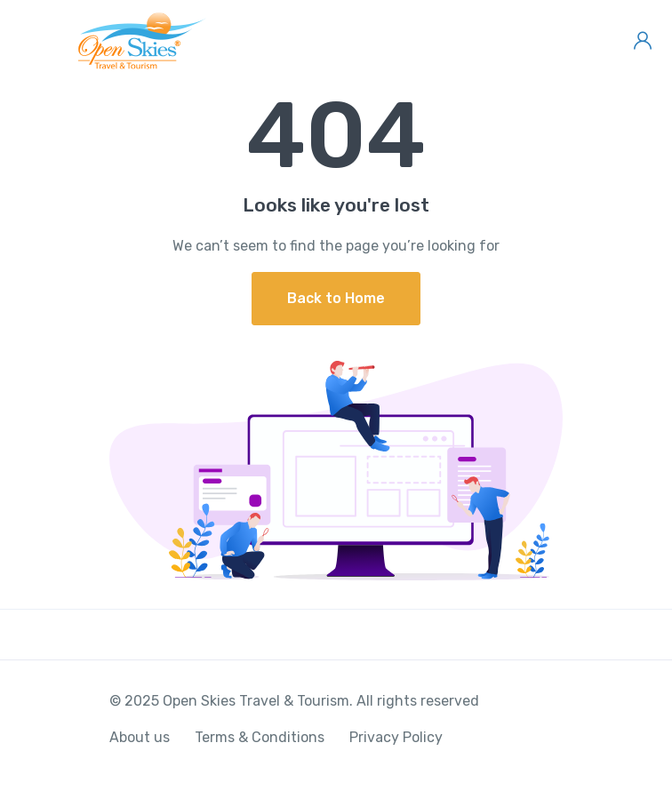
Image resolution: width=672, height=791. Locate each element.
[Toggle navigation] (29, 41)
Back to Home (336, 298)
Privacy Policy (396, 737)
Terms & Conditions (260, 737)
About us (140, 737)
